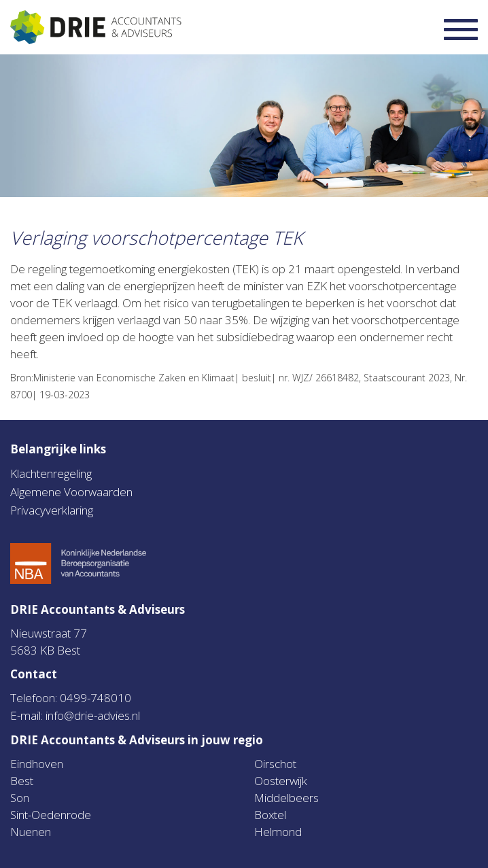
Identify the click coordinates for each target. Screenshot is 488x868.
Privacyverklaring (52, 510)
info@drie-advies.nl (93, 715)
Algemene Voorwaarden (71, 492)
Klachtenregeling (51, 473)
